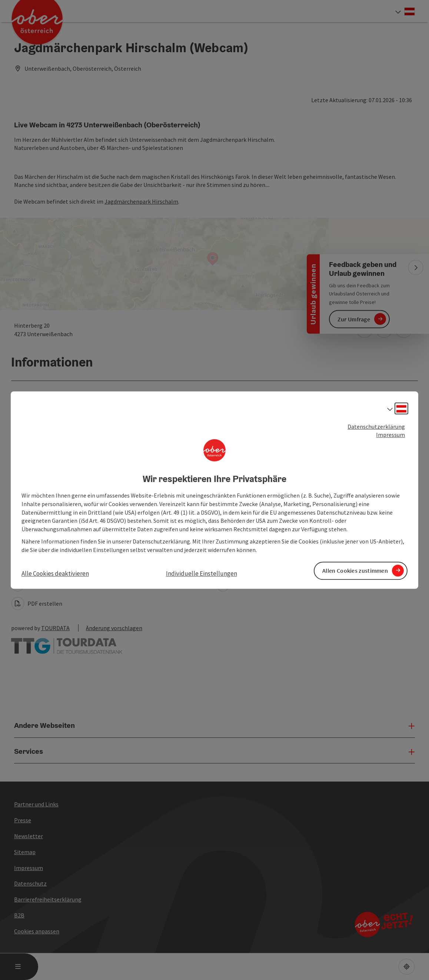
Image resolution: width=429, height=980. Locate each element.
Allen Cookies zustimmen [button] (355, 571)
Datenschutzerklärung (376, 427)
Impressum (390, 435)
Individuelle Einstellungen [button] (202, 573)
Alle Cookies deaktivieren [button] (55, 573)
